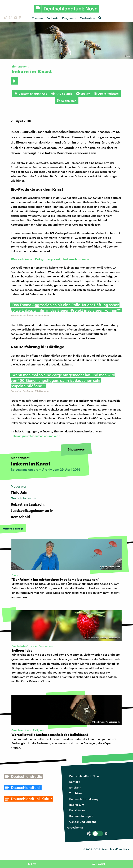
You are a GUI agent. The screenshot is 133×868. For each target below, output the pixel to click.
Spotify (83, 94)
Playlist (100, 864)
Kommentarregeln (81, 816)
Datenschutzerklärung (84, 799)
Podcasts (52, 18)
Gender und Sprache (83, 822)
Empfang (75, 787)
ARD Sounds (62, 94)
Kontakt (74, 782)
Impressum (77, 805)
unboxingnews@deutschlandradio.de (35, 436)
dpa (128, 56)
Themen (37, 18)
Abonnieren (67, 101)
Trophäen (76, 793)
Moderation (87, 18)
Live (34, 864)
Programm (69, 18)
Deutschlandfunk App (31, 94)
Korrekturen (77, 810)
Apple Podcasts (106, 94)
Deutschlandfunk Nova (84, 776)
